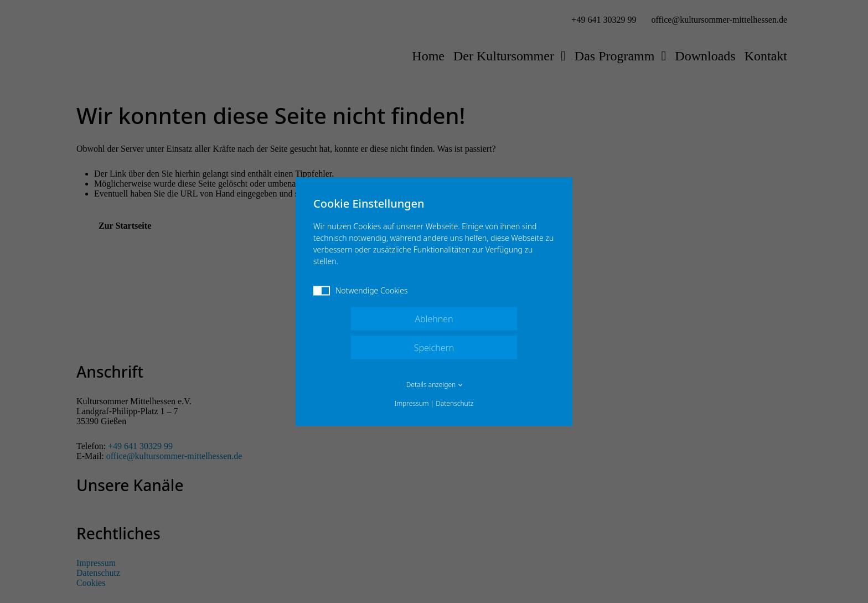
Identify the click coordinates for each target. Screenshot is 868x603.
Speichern (434, 347)
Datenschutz (454, 403)
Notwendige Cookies (361, 290)
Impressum (412, 403)
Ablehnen (434, 318)
